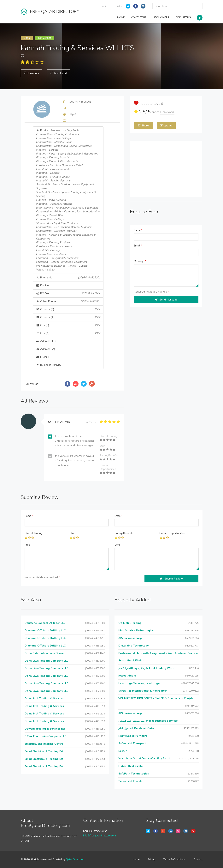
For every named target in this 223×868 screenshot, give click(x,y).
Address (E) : (46, 341)
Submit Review (171, 579)
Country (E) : (68, 309)
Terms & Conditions (175, 859)
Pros (27, 545)
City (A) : (68, 333)
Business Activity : (49, 365)
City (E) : (68, 325)
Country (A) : (68, 317)
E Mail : (42, 357)
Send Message (166, 300)
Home (136, 859)
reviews (167, 112)
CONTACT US (139, 18)
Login (104, 6)
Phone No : (68, 278)
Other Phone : (68, 301)
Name (138, 230)
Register (117, 6)
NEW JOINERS (161, 18)
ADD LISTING (183, 18)
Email (138, 246)
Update (166, 126)
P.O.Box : (68, 293)
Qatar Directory (75, 859)
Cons (117, 545)
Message (140, 261)
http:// (72, 114)
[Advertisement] (166, 169)
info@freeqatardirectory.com (100, 836)
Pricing (151, 859)
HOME (121, 18)
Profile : (68, 200)
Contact (198, 859)
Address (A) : (46, 349)
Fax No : (43, 285)
